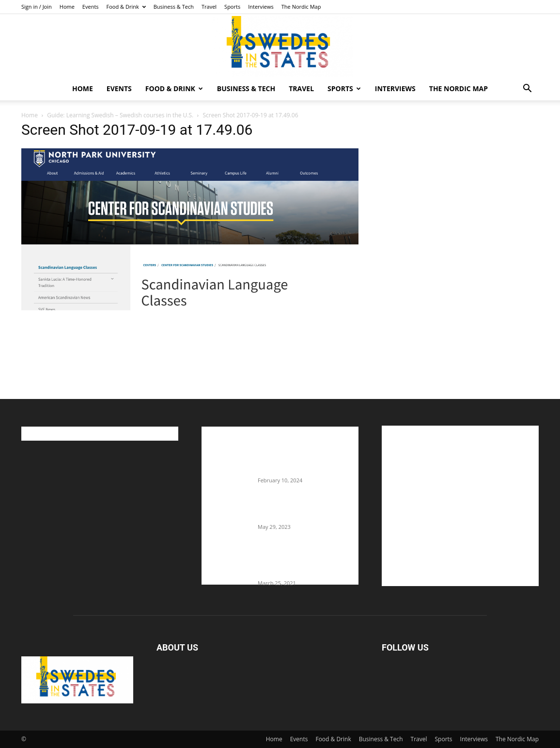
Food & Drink (126, 7)
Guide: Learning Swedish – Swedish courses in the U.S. (120, 115)
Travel (209, 7)
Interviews (261, 7)
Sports (232, 7)
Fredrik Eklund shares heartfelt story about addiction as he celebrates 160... (304, 563)
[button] (527, 89)
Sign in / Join (37, 7)
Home (67, 7)
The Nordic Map (301, 7)
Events (91, 7)
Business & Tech (174, 7)
